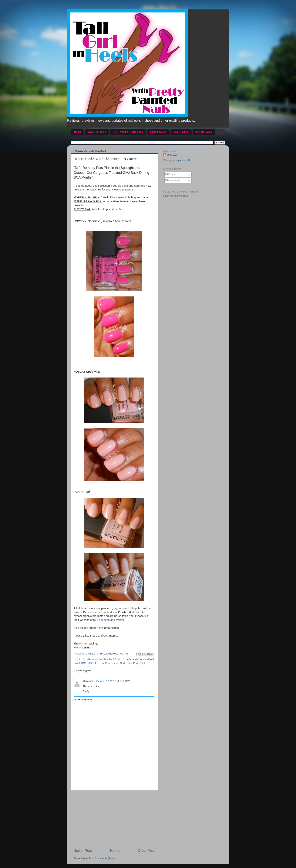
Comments (173, 181)
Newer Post (83, 851)
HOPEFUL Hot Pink (99, 663)
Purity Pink (139, 663)
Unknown (173, 155)
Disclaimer (158, 132)
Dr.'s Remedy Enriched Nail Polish (102, 659)
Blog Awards (97, 132)
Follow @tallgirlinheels (176, 196)
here (137, 186)
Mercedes (89, 681)
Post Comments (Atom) (102, 858)
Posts (170, 174)
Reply (86, 691)
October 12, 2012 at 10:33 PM (113, 681)
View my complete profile (177, 160)
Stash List (204, 132)
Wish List (181, 132)
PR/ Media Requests (128, 132)
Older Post (146, 851)
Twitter (120, 620)
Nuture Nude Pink (122, 663)
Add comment (83, 700)
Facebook (103, 620)
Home (78, 132)
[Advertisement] (114, 819)
